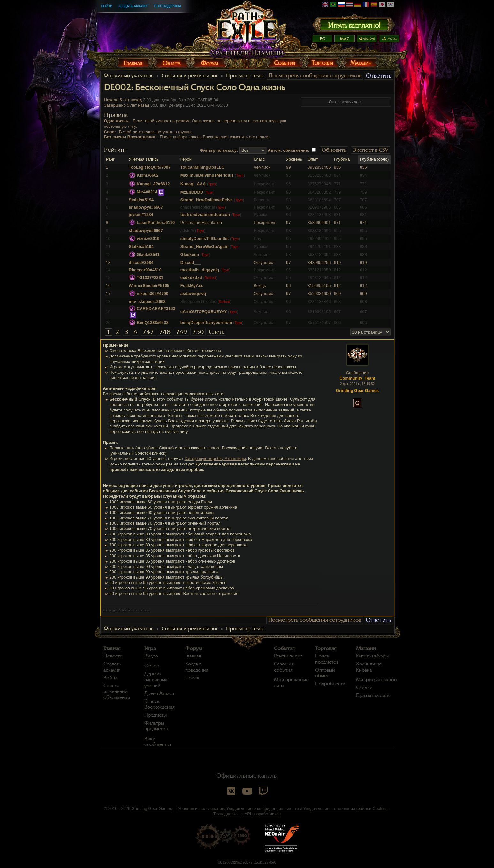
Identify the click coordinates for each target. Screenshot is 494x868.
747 (148, 332)
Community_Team (357, 378)
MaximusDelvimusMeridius (207, 175)
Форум (194, 649)
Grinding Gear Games (152, 808)
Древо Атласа (159, 693)
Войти (107, 6)
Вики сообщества (158, 742)
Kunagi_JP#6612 (153, 184)
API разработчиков (263, 814)
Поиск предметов (327, 659)
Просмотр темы (245, 76)
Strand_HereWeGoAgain (205, 246)
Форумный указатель (129, 76)
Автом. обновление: (288, 150)
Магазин (366, 649)
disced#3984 (141, 262)
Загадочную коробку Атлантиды (215, 459)
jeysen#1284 (141, 215)
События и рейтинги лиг (190, 76)
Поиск (192, 678)
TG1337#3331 (150, 277)
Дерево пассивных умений (156, 680)
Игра (150, 649)
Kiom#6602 (148, 175)
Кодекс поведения (197, 667)
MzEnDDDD (192, 192)
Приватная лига (373, 695)
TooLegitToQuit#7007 (150, 167)
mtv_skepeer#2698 (147, 301)
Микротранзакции (376, 680)
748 (165, 332)
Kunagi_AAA (193, 184)
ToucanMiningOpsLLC (202, 167)
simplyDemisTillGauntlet (205, 238)
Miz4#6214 (147, 192)
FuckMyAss (192, 285)
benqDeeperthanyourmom (206, 323)
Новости (113, 656)
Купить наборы (372, 656)
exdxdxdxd (191, 277)
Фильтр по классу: (219, 150)
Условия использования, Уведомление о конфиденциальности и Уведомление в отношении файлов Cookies (283, 808)
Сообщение (357, 373)
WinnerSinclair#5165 (149, 285)
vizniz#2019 (148, 238)
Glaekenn (190, 254)
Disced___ (191, 262)
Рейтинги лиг (288, 656)
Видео (151, 656)
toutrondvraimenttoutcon (205, 215)
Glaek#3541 (148, 254)
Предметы (156, 715)
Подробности (330, 684)
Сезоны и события (284, 667)
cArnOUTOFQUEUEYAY (204, 312)
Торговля (326, 649)
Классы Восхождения (160, 704)
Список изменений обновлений (117, 691)
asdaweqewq (193, 293)
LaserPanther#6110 (156, 223)
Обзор (152, 666)
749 (181, 332)
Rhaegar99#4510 (145, 270)
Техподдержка (167, 6)
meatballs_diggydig (200, 270)
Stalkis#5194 (141, 200)
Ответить (379, 76)
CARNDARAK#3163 (156, 308)
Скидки (364, 687)
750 (198, 332)
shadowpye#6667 (146, 207)
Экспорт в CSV (371, 150)
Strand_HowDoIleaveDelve (207, 200)
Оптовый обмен (325, 673)
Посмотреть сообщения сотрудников (315, 76)
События (284, 649)
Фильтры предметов (156, 726)
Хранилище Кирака (369, 667)
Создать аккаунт (133, 6)
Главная (112, 649)
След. (217, 332)
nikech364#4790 (152, 293)
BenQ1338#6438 (153, 323)
